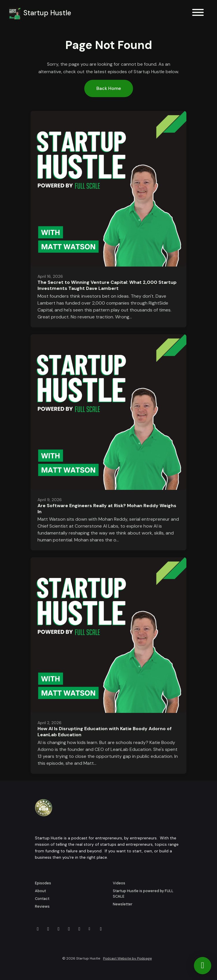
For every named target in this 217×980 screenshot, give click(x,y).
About (40, 891)
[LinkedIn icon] (69, 929)
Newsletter (123, 904)
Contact (42, 899)
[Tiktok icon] (101, 929)
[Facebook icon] (59, 929)
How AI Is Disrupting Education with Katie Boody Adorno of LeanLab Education (105, 732)
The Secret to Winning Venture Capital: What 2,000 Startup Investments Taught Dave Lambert (107, 285)
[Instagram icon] (79, 929)
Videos (119, 883)
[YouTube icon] (38, 929)
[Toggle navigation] (198, 13)
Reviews (42, 906)
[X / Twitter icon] (48, 929)
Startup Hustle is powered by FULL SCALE (143, 894)
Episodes (43, 883)
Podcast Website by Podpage (127, 958)
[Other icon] (90, 929)
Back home (109, 88)
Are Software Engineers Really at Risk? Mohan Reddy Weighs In (107, 509)
